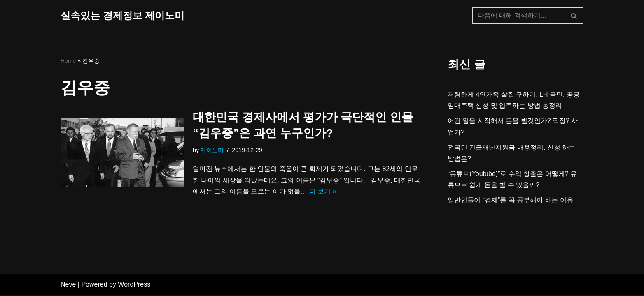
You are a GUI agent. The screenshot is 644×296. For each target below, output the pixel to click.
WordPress (134, 286)
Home (68, 61)
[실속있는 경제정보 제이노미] (122, 16)
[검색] (518, 16)
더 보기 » (323, 191)
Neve (68, 286)
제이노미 (212, 150)
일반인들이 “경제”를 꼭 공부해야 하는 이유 (510, 200)
